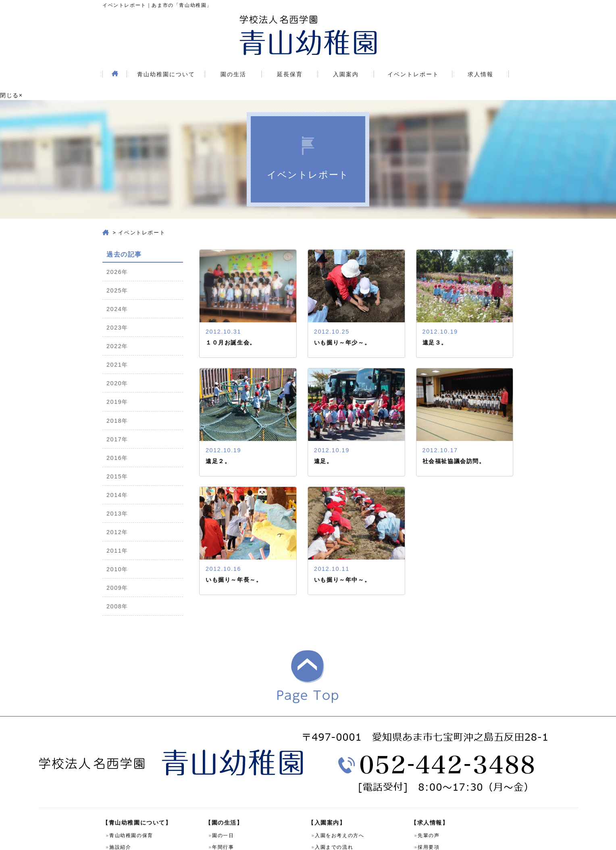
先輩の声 (429, 741)
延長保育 (290, 58)
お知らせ (429, 798)
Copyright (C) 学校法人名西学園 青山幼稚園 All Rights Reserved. (308, 839)
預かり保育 (226, 798)
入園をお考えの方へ (339, 741)
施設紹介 (120, 752)
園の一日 (223, 741)
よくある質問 (331, 776)
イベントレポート (413, 58)
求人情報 (481, 58)
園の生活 (233, 58)
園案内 (118, 764)
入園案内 (346, 58)
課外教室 (223, 810)
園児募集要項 (331, 764)
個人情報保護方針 (131, 787)
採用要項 (429, 752)
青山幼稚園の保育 (131, 741)
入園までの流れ (334, 752)
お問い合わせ (126, 776)
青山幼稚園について (166, 58)
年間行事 (223, 752)
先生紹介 (223, 764)
